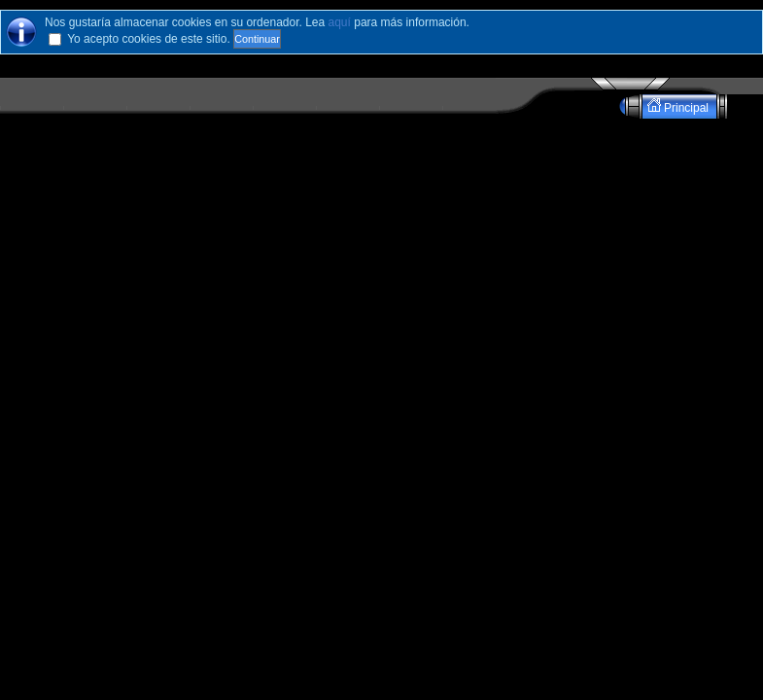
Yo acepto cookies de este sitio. (149, 39)
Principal (680, 106)
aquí (340, 22)
